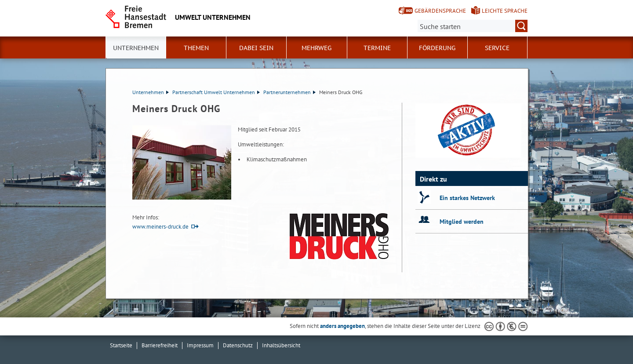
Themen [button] (196, 48)
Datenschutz (238, 345)
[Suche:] (473, 26)
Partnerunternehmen (289, 92)
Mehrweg (316, 48)
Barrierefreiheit (160, 345)
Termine (377, 48)
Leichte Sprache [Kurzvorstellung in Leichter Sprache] (505, 11)
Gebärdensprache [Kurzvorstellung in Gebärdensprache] (440, 11)
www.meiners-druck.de (160, 227)
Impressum (200, 345)
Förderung (437, 48)
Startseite (121, 345)
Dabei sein (256, 48)
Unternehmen (151, 92)
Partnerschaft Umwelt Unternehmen (216, 92)
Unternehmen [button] (136, 48)
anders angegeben (342, 326)
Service (497, 48)
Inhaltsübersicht (281, 345)
